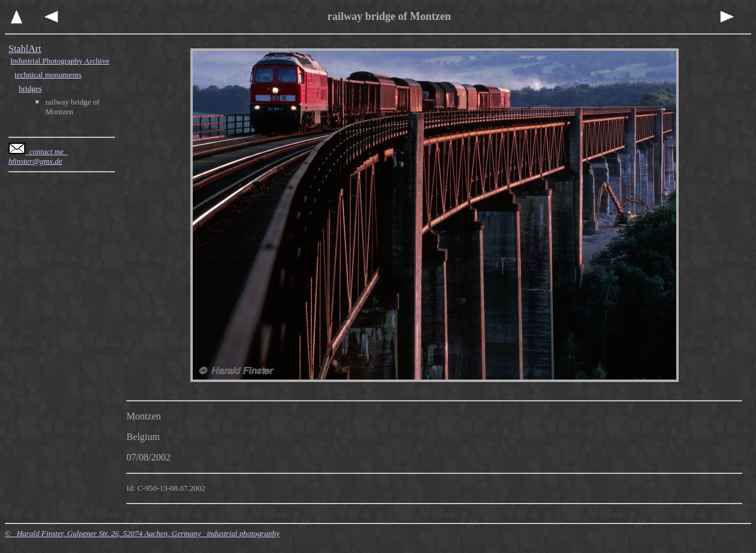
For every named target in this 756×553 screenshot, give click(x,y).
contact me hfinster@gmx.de (38, 156)
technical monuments (48, 75)
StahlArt (25, 49)
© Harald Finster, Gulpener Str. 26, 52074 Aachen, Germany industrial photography (142, 533)
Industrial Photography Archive (60, 61)
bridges (30, 89)
